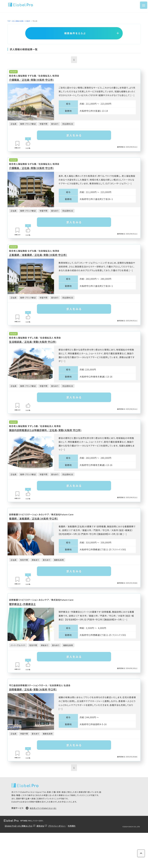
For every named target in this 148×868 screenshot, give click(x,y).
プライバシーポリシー (59, 838)
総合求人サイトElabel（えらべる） (44, 821)
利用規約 (75, 838)
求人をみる (74, 136)
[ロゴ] (21, 5)
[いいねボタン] (28, 144)
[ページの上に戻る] (140, 857)
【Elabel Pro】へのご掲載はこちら (19, 838)
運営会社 (42, 838)
